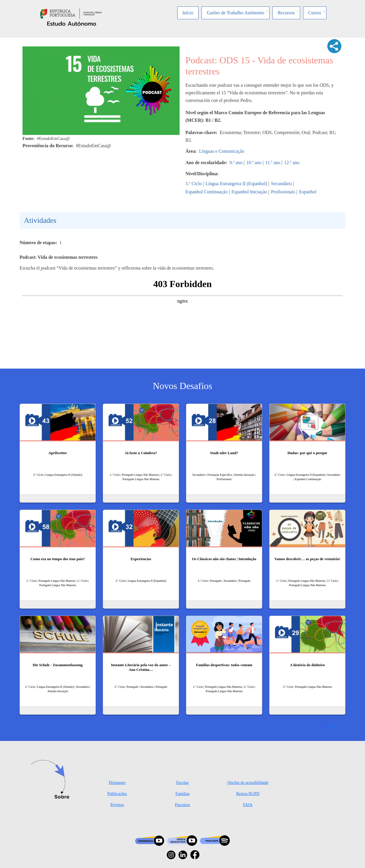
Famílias (182, 794)
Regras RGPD (248, 794)
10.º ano (254, 163)
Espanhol (308, 192)
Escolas (183, 783)
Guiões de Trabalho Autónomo (235, 13)
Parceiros (182, 805)
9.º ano (236, 163)
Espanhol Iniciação (249, 192)
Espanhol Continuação (206, 192)
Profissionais (283, 192)
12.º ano (292, 163)
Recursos (286, 13)
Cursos (315, 13)
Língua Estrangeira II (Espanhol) (236, 184)
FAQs (248, 805)
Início (188, 13)
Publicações (117, 794)
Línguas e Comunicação (222, 151)
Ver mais (330, 725)
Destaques (117, 783)
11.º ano (273, 163)
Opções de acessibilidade (248, 783)
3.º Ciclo (194, 184)
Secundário (281, 184)
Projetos (117, 805)
